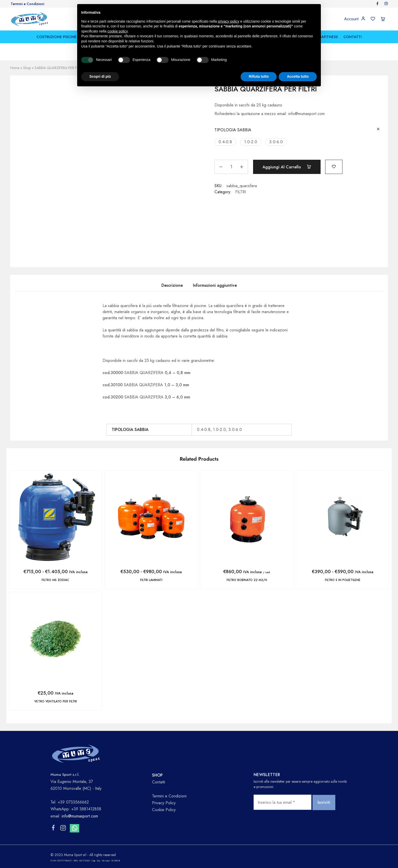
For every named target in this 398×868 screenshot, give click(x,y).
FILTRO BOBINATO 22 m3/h (247, 580)
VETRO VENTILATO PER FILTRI (56, 701)
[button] (225, 142)
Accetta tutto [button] (298, 76)
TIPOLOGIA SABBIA (233, 130)
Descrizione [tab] (172, 285)
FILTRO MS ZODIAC (55, 580)
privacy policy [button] (229, 21)
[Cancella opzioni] (378, 129)
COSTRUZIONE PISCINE (56, 37)
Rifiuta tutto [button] (259, 76)
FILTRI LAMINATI (151, 580)
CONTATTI (353, 37)
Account (351, 19)
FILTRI (241, 192)
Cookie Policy (164, 810)
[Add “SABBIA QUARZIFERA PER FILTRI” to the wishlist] (334, 166)
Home (15, 68)
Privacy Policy (164, 803)
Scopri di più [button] (100, 76)
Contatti (159, 782)
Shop (27, 68)
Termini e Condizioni (27, 4)
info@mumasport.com (80, 816)
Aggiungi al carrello (287, 167)
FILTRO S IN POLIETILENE (343, 580)
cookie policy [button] (118, 31)
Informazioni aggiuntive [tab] (215, 285)
